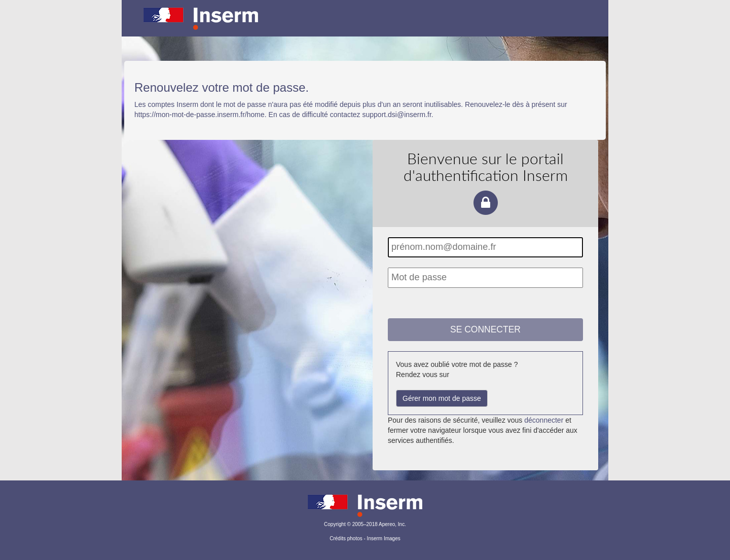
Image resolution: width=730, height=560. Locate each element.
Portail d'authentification (365, 25)
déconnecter (544, 420)
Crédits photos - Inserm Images (365, 538)
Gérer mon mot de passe (442, 398)
